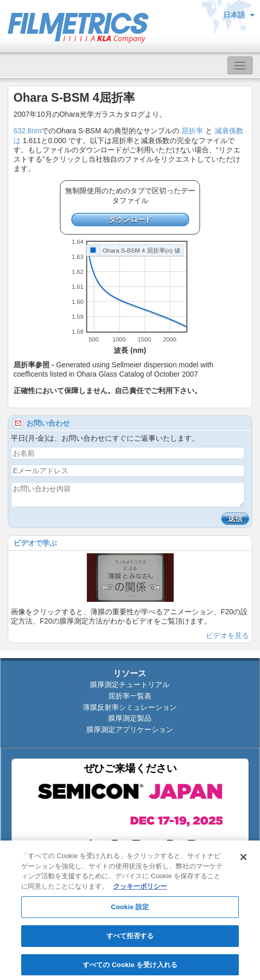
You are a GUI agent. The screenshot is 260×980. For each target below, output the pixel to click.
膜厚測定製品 (130, 718)
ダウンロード (130, 220)
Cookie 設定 (130, 910)
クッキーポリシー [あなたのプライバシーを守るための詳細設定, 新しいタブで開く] (140, 889)
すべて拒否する (130, 938)
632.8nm (27, 131)
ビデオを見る (227, 635)
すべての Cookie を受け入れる (130, 967)
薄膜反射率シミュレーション (130, 707)
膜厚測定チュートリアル (130, 685)
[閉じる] (243, 860)
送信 (235, 519)
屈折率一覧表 (130, 696)
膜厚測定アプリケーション (130, 729)
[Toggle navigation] (240, 65)
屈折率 (192, 131)
